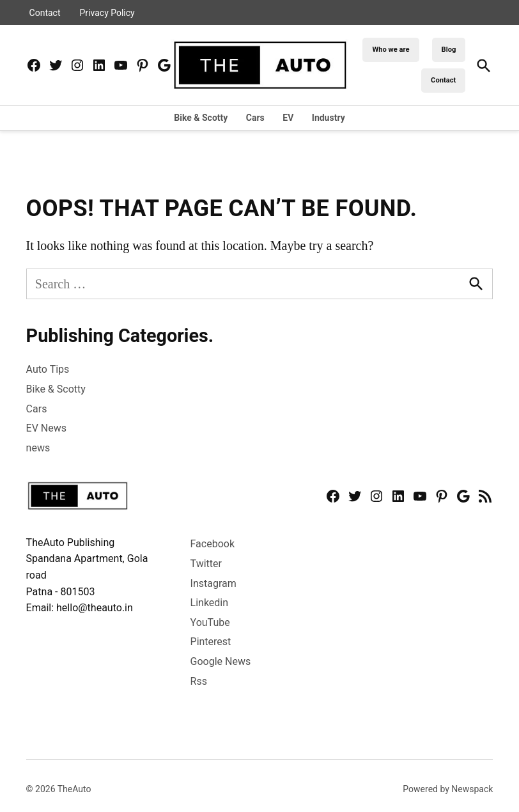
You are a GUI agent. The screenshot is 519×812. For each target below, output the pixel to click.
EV (288, 118)
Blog (449, 50)
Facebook (213, 544)
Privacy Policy (107, 13)
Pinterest (211, 642)
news (38, 448)
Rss (199, 681)
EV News (46, 428)
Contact (45, 13)
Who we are (391, 50)
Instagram (213, 583)
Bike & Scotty (201, 118)
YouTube (210, 622)
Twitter (206, 564)
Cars (255, 118)
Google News (221, 661)
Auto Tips (48, 369)
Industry (329, 118)
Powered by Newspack (448, 789)
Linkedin (210, 603)
